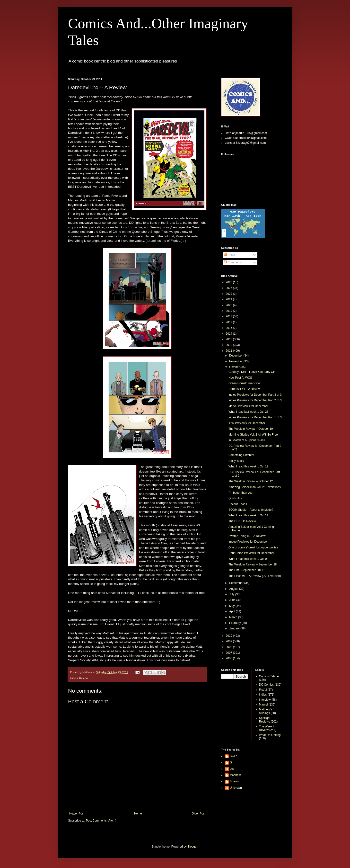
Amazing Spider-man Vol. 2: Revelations (255, 487)
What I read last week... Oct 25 (248, 412)
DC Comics (267, 685)
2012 (229, 345)
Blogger (192, 847)
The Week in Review (267, 728)
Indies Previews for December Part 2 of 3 (255, 400)
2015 (229, 328)
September (237, 583)
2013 (229, 339)
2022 (229, 294)
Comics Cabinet (269, 676)
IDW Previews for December (247, 423)
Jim (232, 762)
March (234, 617)
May (232, 606)
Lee (232, 769)
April (232, 611)
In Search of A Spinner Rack (247, 440)
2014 (229, 334)
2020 (229, 305)
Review (83, 678)
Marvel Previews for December (248, 406)
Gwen (233, 756)
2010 (229, 636)
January (235, 628)
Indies (263, 695)
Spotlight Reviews (265, 720)
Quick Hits (235, 498)
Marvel (263, 705)
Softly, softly (236, 461)
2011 (229, 351)
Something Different (241, 455)
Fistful (263, 690)
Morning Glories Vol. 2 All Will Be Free (253, 435)
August (234, 589)
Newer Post (77, 814)
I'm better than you (241, 493)
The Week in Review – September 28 (253, 564)
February (235, 623)
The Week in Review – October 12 (251, 481)
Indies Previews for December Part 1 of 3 (255, 417)
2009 (229, 641)
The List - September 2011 (246, 570)
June (233, 600)
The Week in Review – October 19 (251, 429)
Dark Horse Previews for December (251, 553)
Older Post (198, 814)
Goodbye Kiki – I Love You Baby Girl (252, 372)
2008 (229, 647)
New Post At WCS (240, 378)
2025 (229, 288)
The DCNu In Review (242, 521)
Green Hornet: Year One (244, 383)
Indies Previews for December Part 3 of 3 (255, 395)
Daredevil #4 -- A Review (244, 389)
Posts (229, 255)
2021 (229, 299)
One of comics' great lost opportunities (253, 547)
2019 (229, 311)
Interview (265, 700)
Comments (233, 262)
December (236, 356)
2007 (229, 653)
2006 (229, 658)
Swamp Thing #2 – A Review (247, 536)
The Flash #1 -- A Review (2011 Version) (255, 576)
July (232, 594)
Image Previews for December (248, 542)
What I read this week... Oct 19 (248, 466)
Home (138, 814)
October (235, 367)
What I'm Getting (270, 735)
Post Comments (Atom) (101, 821)
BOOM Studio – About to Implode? (251, 510)
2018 (229, 316)
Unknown (236, 788)
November (236, 361)
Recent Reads (238, 504)
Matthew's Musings (266, 711)
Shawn (234, 781)
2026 (229, 282)
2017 (229, 322)
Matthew (235, 775)
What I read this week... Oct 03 (248, 559)
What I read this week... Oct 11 (248, 515)
